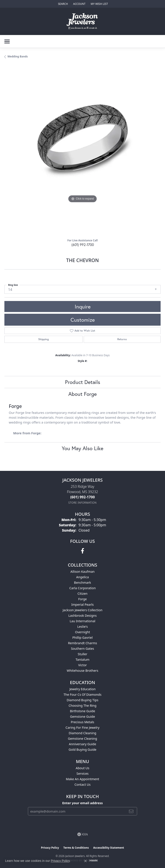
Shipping (44, 339)
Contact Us (82, 785)
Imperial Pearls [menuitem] (83, 605)
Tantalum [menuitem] (82, 660)
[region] (82, 150)
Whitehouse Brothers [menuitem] (82, 671)
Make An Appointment (83, 779)
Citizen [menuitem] (83, 594)
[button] (63, 4)
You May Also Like (82, 448)
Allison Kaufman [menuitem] (83, 572)
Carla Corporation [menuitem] (82, 588)
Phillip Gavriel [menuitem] (82, 638)
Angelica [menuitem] (82, 577)
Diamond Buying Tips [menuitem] (82, 700)
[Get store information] (82, 503)
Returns (122, 339)
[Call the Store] (83, 497)
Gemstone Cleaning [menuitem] (82, 739)
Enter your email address (82, 803)
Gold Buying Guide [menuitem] (82, 750)
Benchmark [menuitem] (82, 583)
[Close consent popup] (85, 861)
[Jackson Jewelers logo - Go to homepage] (82, 21)
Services (82, 773)
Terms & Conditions (76, 848)
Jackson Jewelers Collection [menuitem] (82, 610)
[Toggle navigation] (7, 41)
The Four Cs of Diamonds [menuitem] (82, 695)
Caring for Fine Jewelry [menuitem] (82, 728)
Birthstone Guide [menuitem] (82, 711)
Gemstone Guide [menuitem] (83, 717)
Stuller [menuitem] (82, 654)
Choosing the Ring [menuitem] (82, 706)
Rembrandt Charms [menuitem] (82, 643)
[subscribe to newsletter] (131, 811)
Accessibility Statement (109, 848)
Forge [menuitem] (82, 599)
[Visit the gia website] (83, 834)
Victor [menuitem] (82, 665)
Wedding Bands (18, 56)
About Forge (82, 394)
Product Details (83, 382)
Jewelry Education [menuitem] (82, 689)
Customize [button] (83, 320)
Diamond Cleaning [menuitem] (82, 733)
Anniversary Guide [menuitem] (82, 744)
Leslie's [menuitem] (83, 627)
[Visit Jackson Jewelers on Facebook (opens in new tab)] (82, 551)
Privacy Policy (50, 848)
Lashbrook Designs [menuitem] (82, 616)
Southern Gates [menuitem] (82, 649)
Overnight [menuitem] (82, 632)
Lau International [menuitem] (82, 621)
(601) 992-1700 (83, 245)
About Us (83, 768)
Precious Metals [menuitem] (82, 722)
